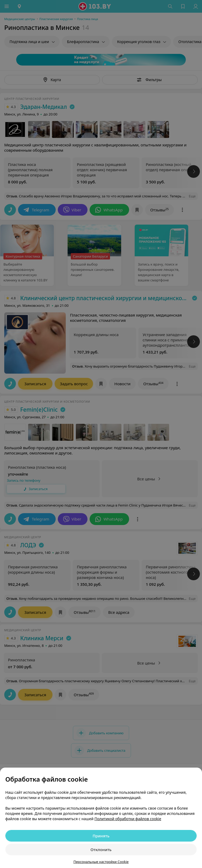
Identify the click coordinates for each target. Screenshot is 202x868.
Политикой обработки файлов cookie (128, 819)
